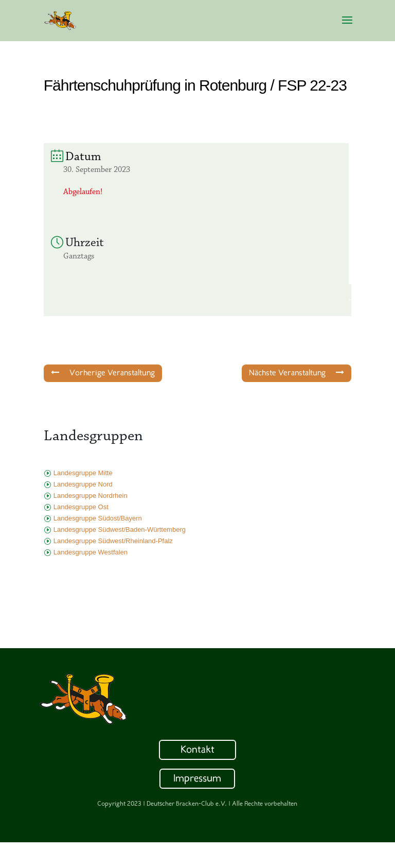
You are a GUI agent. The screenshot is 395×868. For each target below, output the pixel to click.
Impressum (197, 779)
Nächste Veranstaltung (297, 373)
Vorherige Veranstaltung (103, 373)
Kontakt (197, 750)
